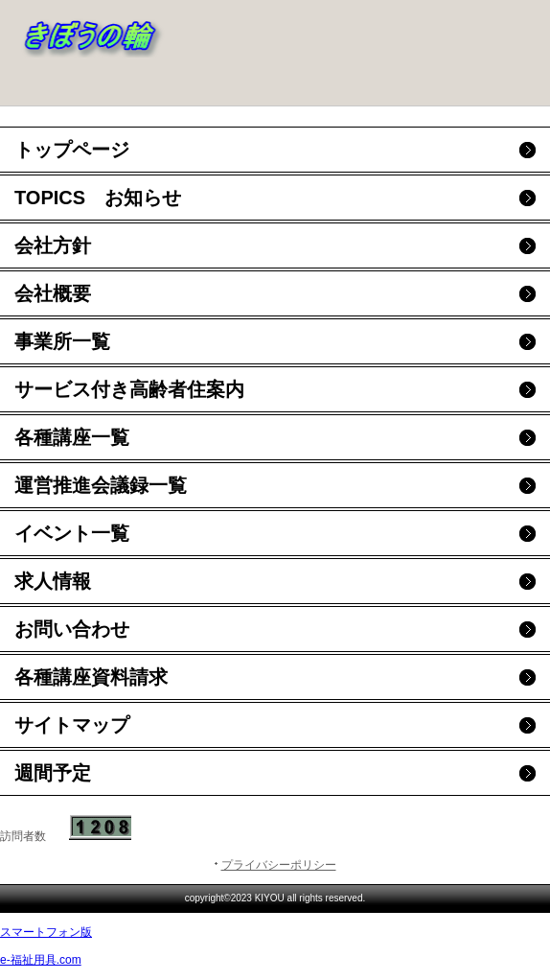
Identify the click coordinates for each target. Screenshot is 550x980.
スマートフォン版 (46, 932)
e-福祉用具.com (41, 960)
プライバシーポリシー (279, 865)
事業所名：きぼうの (153, 34)
